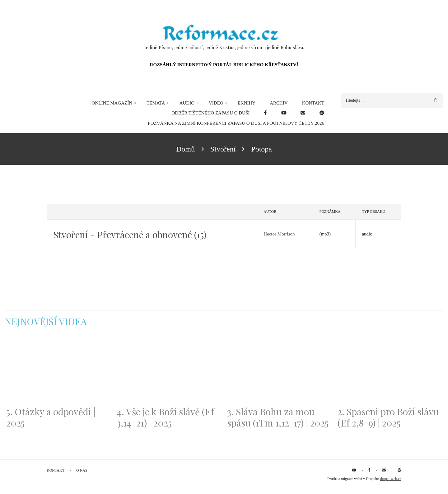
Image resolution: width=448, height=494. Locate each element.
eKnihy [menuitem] (247, 103)
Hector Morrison (279, 234)
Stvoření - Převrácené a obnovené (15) (130, 235)
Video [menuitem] (216, 103)
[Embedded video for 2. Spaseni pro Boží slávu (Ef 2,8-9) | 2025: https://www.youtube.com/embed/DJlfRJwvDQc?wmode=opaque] (390, 370)
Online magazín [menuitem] (112, 103)
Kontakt (56, 470)
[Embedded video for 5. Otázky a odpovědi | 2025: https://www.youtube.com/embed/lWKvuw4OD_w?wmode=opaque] (58, 370)
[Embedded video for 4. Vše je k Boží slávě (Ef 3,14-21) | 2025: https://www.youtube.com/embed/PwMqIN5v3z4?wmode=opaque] (169, 370)
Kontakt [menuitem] (313, 103)
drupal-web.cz (391, 479)
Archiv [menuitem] (279, 103)
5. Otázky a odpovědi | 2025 (51, 417)
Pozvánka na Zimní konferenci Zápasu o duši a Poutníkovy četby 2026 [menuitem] (236, 123)
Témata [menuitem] (156, 103)
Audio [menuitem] (187, 103)
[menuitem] (265, 113)
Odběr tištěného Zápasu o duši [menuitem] (210, 113)
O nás (82, 470)
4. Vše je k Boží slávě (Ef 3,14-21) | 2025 (165, 417)
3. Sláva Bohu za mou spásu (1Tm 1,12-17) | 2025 (278, 417)
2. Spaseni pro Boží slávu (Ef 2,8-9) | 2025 (388, 417)
